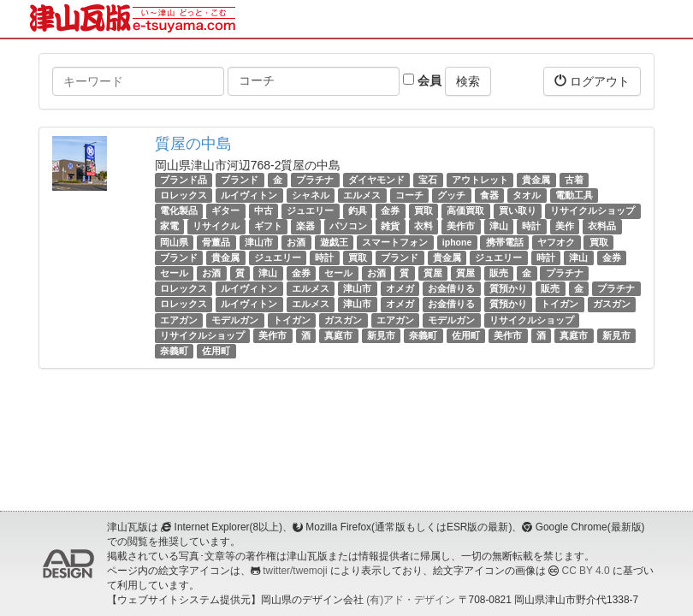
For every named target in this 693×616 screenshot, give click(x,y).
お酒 (296, 242)
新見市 (381, 335)
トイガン (560, 304)
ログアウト (592, 81)
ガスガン (612, 304)
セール (174, 273)
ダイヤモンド (376, 180)
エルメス (362, 195)
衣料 (423, 227)
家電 (169, 227)
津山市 (259, 242)
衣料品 (602, 227)
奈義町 (423, 335)
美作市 (461, 227)
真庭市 (338, 335)
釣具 (358, 210)
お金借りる (451, 288)
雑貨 (390, 227)
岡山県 (174, 242)
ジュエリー (310, 210)
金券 (390, 210)
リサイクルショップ (592, 210)
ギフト (268, 227)
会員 (422, 80)
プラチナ (315, 180)
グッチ (451, 195)
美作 (565, 227)
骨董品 (216, 242)
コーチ (409, 195)
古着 (574, 180)
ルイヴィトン (249, 195)
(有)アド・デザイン (411, 600)
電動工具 (574, 195)
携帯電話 (505, 242)
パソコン (348, 227)
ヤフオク (556, 242)
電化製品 (179, 210)
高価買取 (465, 210)
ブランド (240, 180)
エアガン (179, 320)
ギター (225, 210)
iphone (457, 242)
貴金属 (536, 180)
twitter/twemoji (295, 571)
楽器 (305, 227)
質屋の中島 (193, 144)
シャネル (311, 195)
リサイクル (216, 227)
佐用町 (466, 335)
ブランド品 (184, 180)
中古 (264, 210)
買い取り (518, 210)
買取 (423, 210)
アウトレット (480, 180)
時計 (531, 227)
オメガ (400, 288)
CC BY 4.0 (586, 571)
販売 (499, 273)
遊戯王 (334, 242)
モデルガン (235, 320)
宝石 (428, 180)
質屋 (433, 273)
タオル (527, 195)
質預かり (508, 288)
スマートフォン (395, 242)
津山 (499, 227)
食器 (489, 195)
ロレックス (184, 195)
